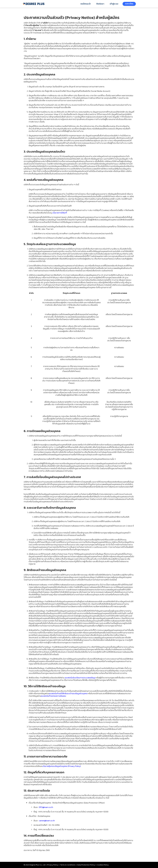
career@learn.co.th (47, 821)
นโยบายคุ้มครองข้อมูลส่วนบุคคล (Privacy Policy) (62, 766)
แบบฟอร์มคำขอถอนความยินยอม (53, 696)
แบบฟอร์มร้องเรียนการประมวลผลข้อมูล (80, 678)
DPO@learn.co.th (46, 807)
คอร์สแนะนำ (86, 4)
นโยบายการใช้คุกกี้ (60, 213)
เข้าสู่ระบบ (114, 4)
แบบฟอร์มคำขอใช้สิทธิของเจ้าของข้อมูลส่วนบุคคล (68, 693)
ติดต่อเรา (100, 4)
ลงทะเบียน (129, 4)
